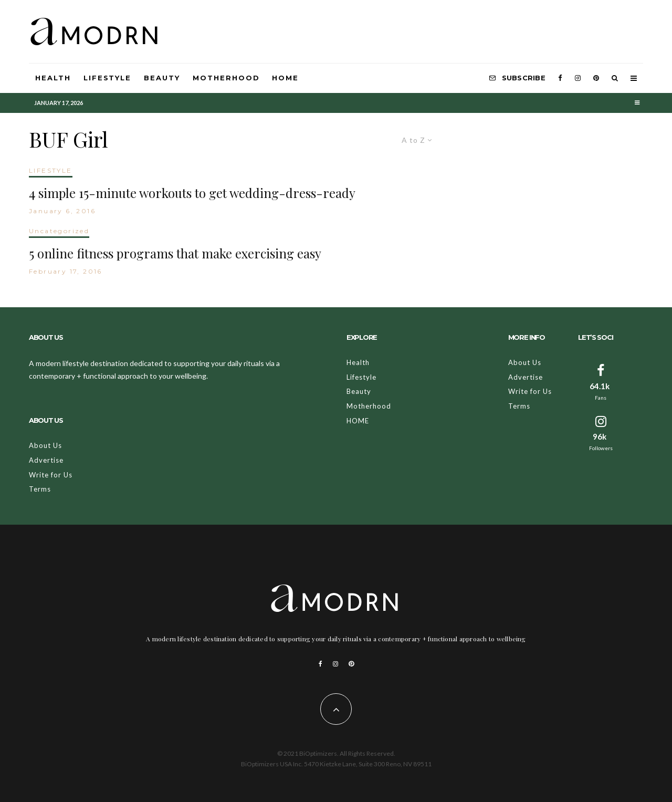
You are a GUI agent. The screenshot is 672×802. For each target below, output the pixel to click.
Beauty (162, 78)
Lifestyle (108, 78)
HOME (285, 78)
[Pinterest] (596, 78)
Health (53, 78)
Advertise (46, 460)
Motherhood (226, 78)
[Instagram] (578, 78)
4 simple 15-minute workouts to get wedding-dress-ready (192, 193)
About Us (45, 445)
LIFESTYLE (51, 170)
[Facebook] (560, 78)
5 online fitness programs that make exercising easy (175, 253)
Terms (40, 489)
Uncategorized (59, 231)
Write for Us (51, 475)
